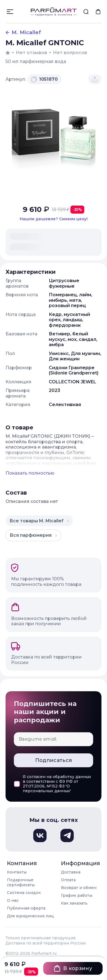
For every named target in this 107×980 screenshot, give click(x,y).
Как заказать (74, 903)
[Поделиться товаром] (95, 79)
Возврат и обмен (79, 888)
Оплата (68, 880)
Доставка (71, 872)
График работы (77, 895)
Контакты (17, 872)
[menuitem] (86, 12)
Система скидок (24, 893)
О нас (13, 900)
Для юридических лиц (30, 916)
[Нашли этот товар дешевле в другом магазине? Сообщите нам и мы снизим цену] (53, 219)
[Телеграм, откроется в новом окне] (67, 835)
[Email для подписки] (53, 739)
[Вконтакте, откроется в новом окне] (40, 835)
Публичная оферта (26, 908)
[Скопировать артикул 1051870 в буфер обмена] (44, 79)
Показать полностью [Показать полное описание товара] (30, 473)
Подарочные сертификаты (21, 882)
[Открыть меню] (10, 12)
